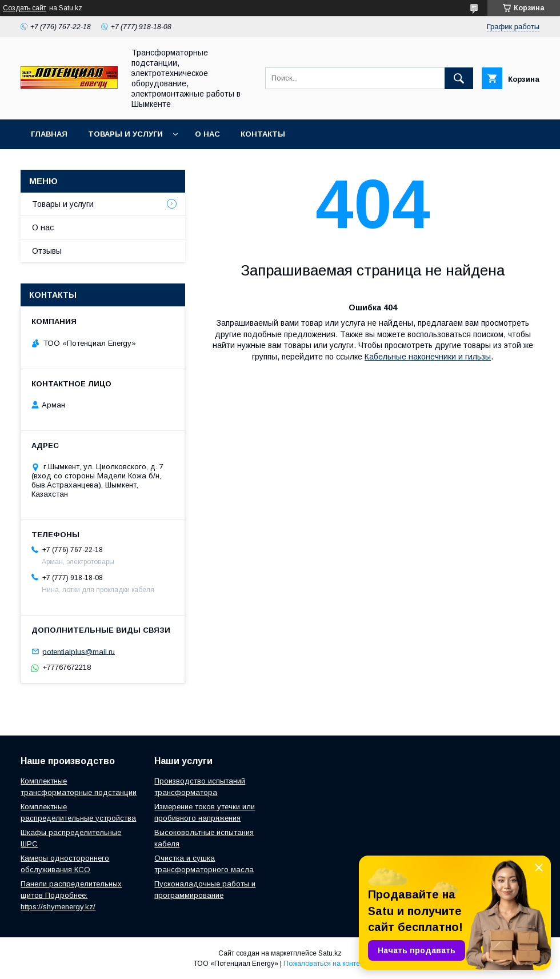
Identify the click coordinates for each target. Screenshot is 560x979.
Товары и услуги (125, 134)
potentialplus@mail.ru (79, 651)
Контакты (263, 134)
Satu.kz (330, 953)
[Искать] (459, 78)
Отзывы (47, 251)
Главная (49, 134)
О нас (207, 134)
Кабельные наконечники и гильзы (428, 357)
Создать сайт (25, 8)
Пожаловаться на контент (325, 964)
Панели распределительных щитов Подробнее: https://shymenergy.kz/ (71, 895)
